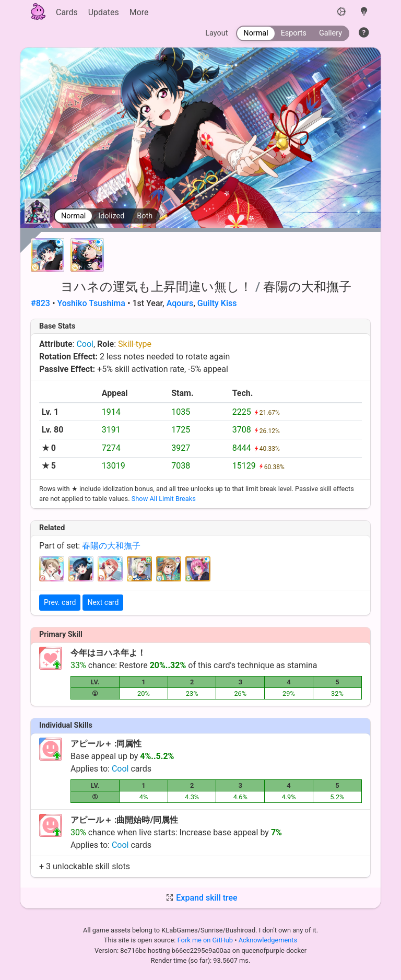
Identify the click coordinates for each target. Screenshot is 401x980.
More (139, 12)
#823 (40, 303)
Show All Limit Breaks (164, 499)
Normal (73, 216)
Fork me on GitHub (206, 940)
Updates (104, 12)
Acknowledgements (268, 940)
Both (145, 216)
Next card (103, 602)
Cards (67, 12)
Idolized (111, 216)
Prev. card (60, 602)
